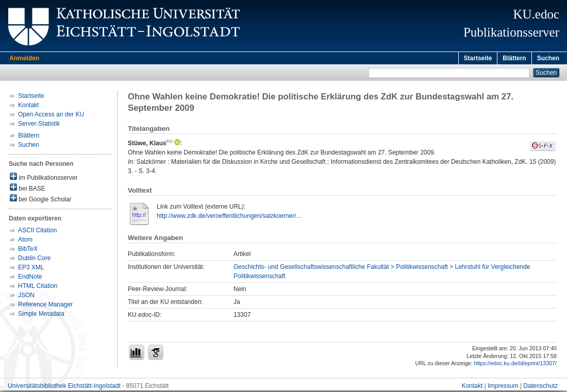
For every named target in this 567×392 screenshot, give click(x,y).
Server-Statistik (39, 125)
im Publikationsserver (44, 178)
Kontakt (29, 107)
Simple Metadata (41, 315)
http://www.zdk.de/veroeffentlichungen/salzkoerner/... (229, 217)
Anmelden (24, 58)
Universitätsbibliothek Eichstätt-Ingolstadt (64, 387)
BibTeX (28, 250)
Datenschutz (540, 387)
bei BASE (28, 189)
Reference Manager (45, 306)
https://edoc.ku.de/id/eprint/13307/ (515, 365)
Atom (25, 241)
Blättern (514, 58)
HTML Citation (38, 287)
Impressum (503, 387)
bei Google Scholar (40, 200)
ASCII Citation (37, 232)
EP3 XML (31, 269)
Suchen (548, 58)
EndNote (30, 278)
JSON (26, 297)
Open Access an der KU (51, 116)
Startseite (478, 58)
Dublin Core (34, 260)
